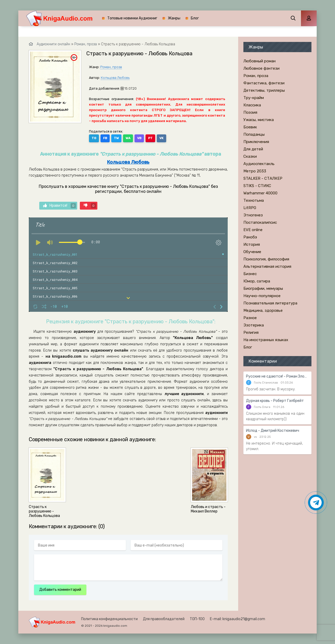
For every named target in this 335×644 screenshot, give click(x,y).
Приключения (256, 142)
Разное (250, 318)
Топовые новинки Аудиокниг (132, 18)
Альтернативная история (267, 266)
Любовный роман (259, 61)
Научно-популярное (262, 296)
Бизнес (250, 274)
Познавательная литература (270, 303)
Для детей (253, 149)
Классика (252, 105)
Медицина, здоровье (263, 310)
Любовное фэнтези (261, 68)
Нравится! (60, 206)
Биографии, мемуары (263, 288)
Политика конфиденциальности (109, 619)
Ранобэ (250, 237)
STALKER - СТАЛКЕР (263, 178)
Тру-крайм (254, 98)
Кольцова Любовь (115, 78)
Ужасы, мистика (259, 120)
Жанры (174, 18)
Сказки (250, 156)
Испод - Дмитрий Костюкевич (273, 431)
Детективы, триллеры (264, 90)
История (252, 244)
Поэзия (250, 112)
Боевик (250, 127)
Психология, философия (266, 259)
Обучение (252, 252)
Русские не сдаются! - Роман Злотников (277, 376)
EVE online (253, 230)
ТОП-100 (197, 619)
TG (94, 138)
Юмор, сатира (257, 281)
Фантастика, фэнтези (264, 83)
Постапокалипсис (260, 222)
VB (139, 138)
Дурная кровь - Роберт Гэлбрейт (275, 401)
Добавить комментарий (60, 590)
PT (150, 138)
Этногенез (253, 215)
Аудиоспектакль (259, 164)
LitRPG (250, 208)
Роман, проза (111, 67)
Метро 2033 (255, 171)
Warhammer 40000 (260, 193)
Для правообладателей (164, 619)
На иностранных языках (266, 340)
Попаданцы (254, 134)
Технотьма (254, 200)
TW (116, 138)
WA (128, 138)
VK (161, 138)
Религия (251, 332)
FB (105, 138)
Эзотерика (254, 325)
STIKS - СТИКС (257, 186)
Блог (195, 18)
